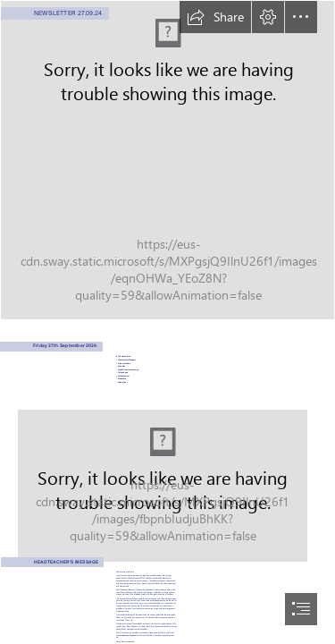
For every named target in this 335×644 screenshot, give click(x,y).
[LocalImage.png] (167, 160)
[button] (215, 17)
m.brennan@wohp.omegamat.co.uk (129, 635)
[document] (167, 322)
